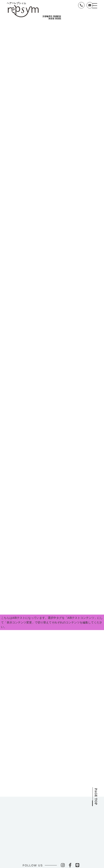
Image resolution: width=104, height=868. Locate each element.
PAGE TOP (96, 793)
